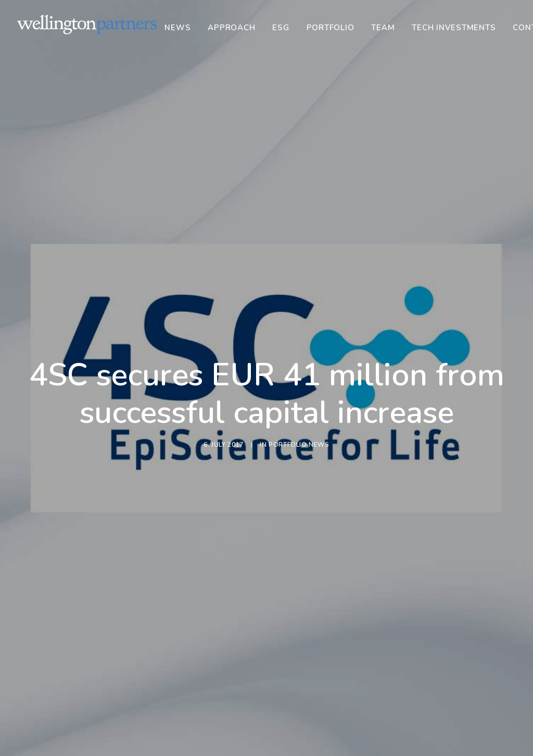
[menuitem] (181, 28)
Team (383, 28)
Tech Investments (454, 28)
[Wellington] (87, 24)
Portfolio (331, 28)
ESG (281, 28)
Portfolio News (299, 404)
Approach (231, 28)
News (177, 28)
